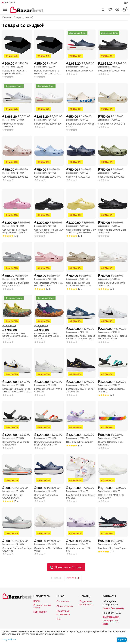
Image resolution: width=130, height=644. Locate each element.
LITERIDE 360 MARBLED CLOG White (111, 496)
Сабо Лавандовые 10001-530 (79, 549)
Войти (36, 601)
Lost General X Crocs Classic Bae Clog (81, 496)
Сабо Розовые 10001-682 (15, 177)
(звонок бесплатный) (113, 608)
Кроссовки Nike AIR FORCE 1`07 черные (80, 390)
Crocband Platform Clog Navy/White (46, 496)
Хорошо (122, 640)
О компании (63, 601)
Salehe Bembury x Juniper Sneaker (15, 337)
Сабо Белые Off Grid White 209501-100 (112, 284)
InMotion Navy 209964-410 (80, 71)
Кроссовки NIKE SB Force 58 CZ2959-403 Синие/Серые (81, 337)
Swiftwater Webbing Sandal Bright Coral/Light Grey (48, 443)
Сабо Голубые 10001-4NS (48, 177)
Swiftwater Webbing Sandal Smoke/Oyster (16, 443)
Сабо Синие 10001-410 (78, 177)
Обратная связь (65, 606)
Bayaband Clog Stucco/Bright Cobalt (81, 125)
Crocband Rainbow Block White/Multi (110, 443)
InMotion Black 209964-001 (111, 71)
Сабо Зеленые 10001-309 (111, 177)
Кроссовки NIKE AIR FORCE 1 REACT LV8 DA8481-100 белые (17, 390)
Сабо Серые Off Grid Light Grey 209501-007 (16, 284)
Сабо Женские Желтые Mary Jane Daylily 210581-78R (81, 231)
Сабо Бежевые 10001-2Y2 (111, 124)
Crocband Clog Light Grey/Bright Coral (12, 496)
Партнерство (40, 612)
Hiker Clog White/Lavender (79, 442)
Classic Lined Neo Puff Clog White (48, 549)
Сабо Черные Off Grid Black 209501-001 (112, 231)
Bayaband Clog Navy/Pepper (112, 548)
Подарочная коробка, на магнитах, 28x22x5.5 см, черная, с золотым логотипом (47, 72)
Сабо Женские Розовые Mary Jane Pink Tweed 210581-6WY (15, 231)
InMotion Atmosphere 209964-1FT (13, 125)
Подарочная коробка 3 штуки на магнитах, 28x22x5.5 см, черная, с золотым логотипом (15, 72)
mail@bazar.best (111, 617)
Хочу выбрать (9, 640)
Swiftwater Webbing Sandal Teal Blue (112, 390)
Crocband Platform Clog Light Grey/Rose (17, 549)
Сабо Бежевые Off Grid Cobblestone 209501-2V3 (79, 284)
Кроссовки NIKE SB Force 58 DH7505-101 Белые (113, 337)
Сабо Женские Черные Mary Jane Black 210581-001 (49, 231)
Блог (59, 619)
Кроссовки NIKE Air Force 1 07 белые (48, 390)
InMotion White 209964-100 (48, 124)
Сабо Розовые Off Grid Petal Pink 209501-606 (49, 284)
